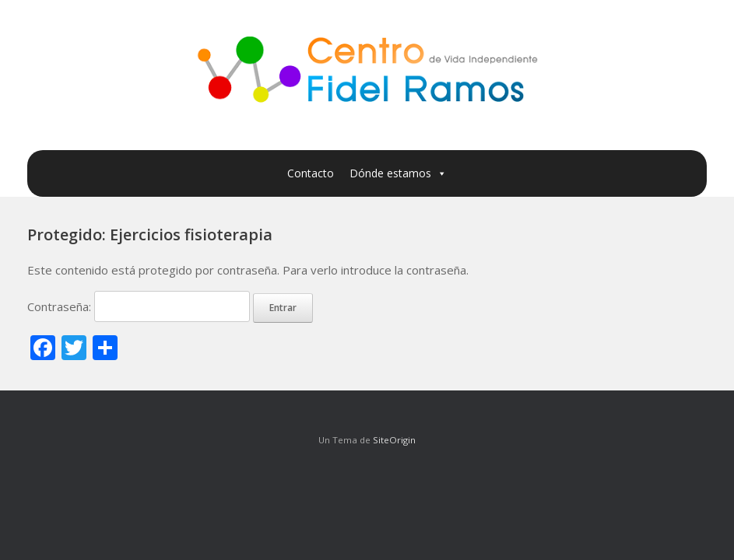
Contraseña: (139, 306)
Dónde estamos (398, 173)
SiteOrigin (394, 440)
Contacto (311, 173)
